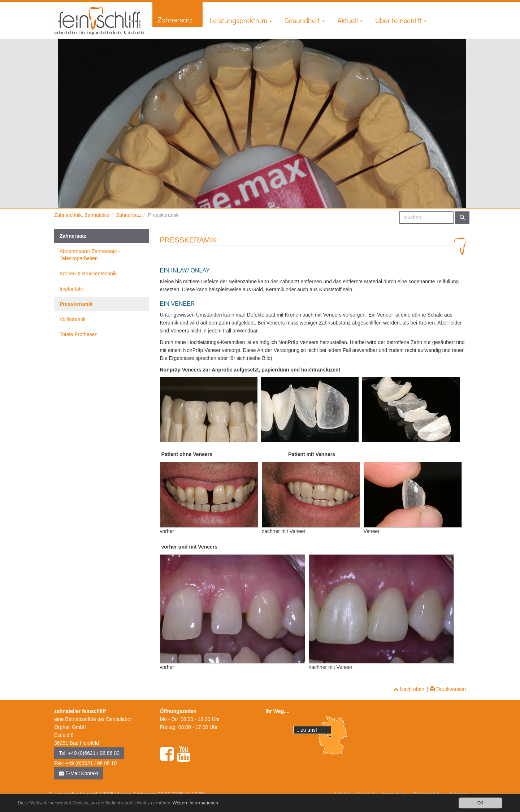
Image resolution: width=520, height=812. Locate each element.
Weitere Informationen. (196, 803)
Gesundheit (305, 20)
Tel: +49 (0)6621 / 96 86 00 (89, 753)
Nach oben (409, 689)
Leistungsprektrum (241, 20)
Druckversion (448, 689)
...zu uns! (307, 730)
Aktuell (350, 20)
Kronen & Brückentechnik (88, 274)
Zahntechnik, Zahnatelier (82, 215)
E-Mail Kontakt (79, 773)
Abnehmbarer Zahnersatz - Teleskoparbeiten (90, 255)
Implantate (71, 289)
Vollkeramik (73, 319)
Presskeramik (76, 304)
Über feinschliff (401, 20)
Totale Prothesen (79, 334)
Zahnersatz (177, 20)
